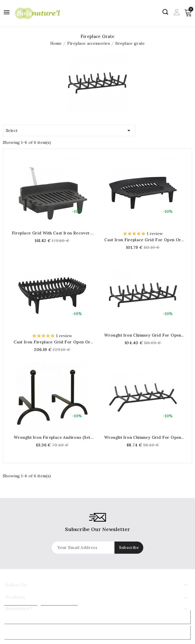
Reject (97, 617)
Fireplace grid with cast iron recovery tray (52, 233)
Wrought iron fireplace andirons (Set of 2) (52, 437)
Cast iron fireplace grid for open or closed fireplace (143, 240)
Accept (98, 633)
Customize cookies (59, 603)
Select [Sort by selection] (69, 130)
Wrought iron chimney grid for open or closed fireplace (143, 335)
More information (21, 603)
